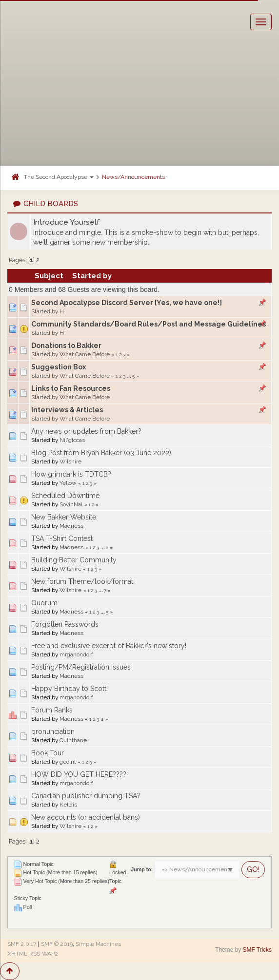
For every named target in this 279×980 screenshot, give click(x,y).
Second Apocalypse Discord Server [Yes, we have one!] (127, 303)
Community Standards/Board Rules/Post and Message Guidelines (149, 324)
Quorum (44, 603)
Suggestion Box (59, 367)
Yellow (68, 483)
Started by (92, 276)
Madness (71, 526)
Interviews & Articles (67, 410)
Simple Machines (98, 944)
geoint (68, 762)
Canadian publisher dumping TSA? (86, 796)
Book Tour (48, 753)
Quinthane (73, 740)
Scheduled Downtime (65, 496)
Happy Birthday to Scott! (70, 689)
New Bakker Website (64, 517)
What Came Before (85, 354)
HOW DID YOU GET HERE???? (79, 774)
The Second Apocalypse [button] (59, 177)
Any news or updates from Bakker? (86, 431)
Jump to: (142, 869)
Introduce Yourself (67, 222)
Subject (49, 276)
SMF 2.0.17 (22, 944)
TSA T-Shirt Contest (62, 538)
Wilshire (70, 461)
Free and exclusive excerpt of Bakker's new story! (109, 646)
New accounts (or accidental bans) (86, 817)
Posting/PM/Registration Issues (81, 667)
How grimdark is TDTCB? (71, 474)
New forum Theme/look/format (82, 581)
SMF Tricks (257, 950)
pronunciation (53, 731)
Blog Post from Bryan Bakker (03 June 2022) (101, 453)
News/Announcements (133, 177)
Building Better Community (74, 560)
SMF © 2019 (57, 944)
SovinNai (71, 504)
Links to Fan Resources (71, 388)
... (130, 376)
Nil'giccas (72, 440)
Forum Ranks (52, 710)
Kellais (68, 805)
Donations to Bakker (66, 346)
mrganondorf (76, 654)
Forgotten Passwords (65, 624)
